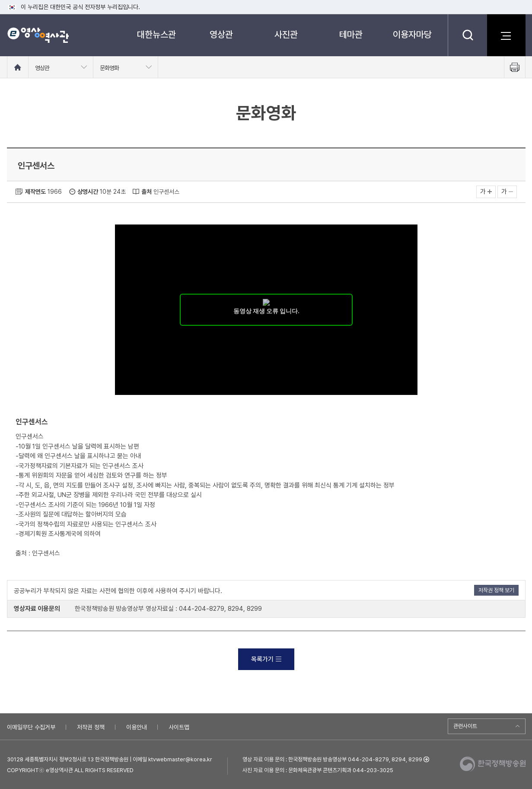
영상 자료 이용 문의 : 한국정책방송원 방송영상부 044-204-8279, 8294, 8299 (332, 759)
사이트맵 (179, 727)
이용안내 (137, 727)
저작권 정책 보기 (496, 590)
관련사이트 (465, 726)
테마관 (351, 34)
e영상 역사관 (38, 35)
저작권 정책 (91, 727)
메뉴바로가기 (0, 0)
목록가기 (266, 659)
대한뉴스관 (156, 34)
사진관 (286, 34)
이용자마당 (412, 34)
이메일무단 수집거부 (31, 727)
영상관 (221, 34)
